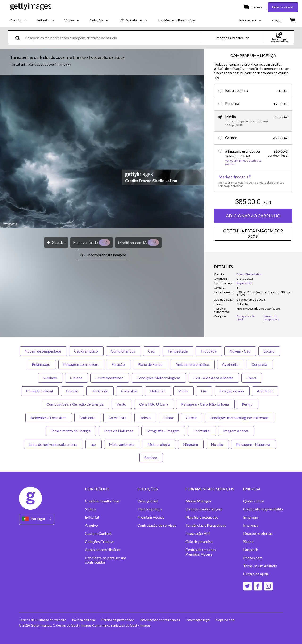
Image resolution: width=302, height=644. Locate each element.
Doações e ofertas (258, 533)
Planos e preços (150, 509)
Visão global (147, 501)
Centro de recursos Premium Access (201, 552)
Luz (94, 444)
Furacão (119, 364)
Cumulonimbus (123, 351)
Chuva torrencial (40, 391)
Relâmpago (41, 364)
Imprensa (251, 525)
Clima (169, 418)
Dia (204, 391)
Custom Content (98, 533)
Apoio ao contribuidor (103, 550)
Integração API (198, 533)
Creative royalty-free (102, 501)
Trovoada (209, 351)
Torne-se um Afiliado (260, 566)
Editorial (92, 517)
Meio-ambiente (122, 444)
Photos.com (253, 558)
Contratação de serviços (157, 525)
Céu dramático (86, 351)
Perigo (248, 404)
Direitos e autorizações (204, 509)
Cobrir (192, 418)
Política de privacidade (118, 620)
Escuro (269, 351)
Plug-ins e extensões (202, 517)
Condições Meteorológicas (159, 378)
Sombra (151, 457)
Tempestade (178, 351)
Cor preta (260, 364)
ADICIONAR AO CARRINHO (253, 216)
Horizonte (100, 391)
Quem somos (254, 501)
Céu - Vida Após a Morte (214, 378)
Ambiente (88, 418)
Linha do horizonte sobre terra (53, 444)
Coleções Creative (100, 542)
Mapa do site (225, 620)
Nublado (50, 378)
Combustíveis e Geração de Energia (75, 404)
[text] (112, 38)
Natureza (158, 391)
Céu (152, 351)
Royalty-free (244, 283)
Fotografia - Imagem (163, 431)
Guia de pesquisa (199, 542)
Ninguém (191, 444)
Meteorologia (159, 444)
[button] (102, 152)
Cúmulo (72, 391)
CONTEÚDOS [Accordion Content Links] (97, 489)
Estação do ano (232, 391)
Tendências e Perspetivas (206, 525)
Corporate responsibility (263, 509)
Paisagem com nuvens (81, 364)
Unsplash (251, 550)
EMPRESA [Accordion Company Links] (252, 489)
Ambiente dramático (193, 364)
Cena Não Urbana (154, 404)
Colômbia (129, 391)
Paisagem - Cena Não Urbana (205, 404)
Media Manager (199, 501)
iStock (248, 542)
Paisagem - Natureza (254, 444)
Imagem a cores (236, 431)
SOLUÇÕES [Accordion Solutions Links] (148, 489)
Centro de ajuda (256, 574)
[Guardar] (56, 242)
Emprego (251, 517)
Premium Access (151, 517)
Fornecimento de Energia (71, 431)
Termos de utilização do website (43, 620)
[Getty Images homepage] (31, 7)
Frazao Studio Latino (249, 274)
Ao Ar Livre (118, 418)
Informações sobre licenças (160, 620)
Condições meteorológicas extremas (239, 418)
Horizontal (202, 431)
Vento (184, 391)
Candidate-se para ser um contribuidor (105, 560)
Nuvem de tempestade (43, 351)
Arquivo (91, 525)
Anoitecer (265, 391)
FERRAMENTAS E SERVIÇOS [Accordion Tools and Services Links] (210, 489)
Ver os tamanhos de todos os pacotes (243, 162)
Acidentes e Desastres (49, 418)
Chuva (252, 378)
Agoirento (231, 364)
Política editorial (84, 620)
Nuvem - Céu (240, 351)
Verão (122, 404)
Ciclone (77, 378)
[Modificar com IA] (138, 242)
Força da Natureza (119, 431)
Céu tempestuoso (110, 378)
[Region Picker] (36, 519)
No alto (217, 444)
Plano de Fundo (151, 364)
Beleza (145, 418)
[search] (19, 38)
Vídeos (91, 509)
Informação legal (198, 620)
